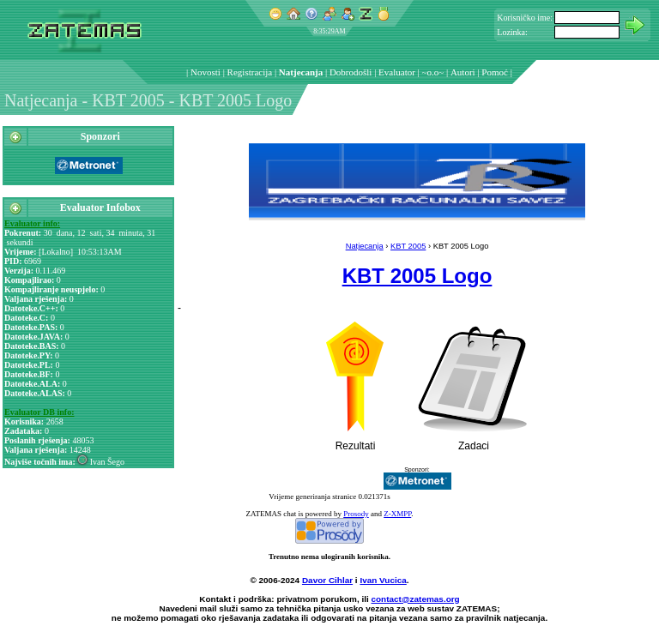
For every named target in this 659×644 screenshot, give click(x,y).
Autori (463, 72)
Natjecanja (301, 72)
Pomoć (495, 72)
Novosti (206, 72)
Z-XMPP (397, 514)
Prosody (356, 514)
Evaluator (397, 72)
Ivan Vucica (383, 580)
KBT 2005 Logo (417, 276)
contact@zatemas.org (416, 599)
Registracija (250, 72)
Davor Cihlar (327, 580)
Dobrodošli (351, 72)
